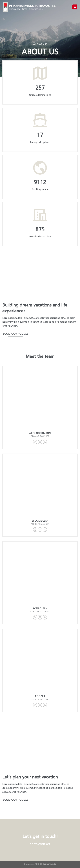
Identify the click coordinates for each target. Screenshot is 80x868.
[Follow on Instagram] (35, 442)
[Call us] (45, 442)
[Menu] (75, 7)
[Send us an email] (40, 442)
